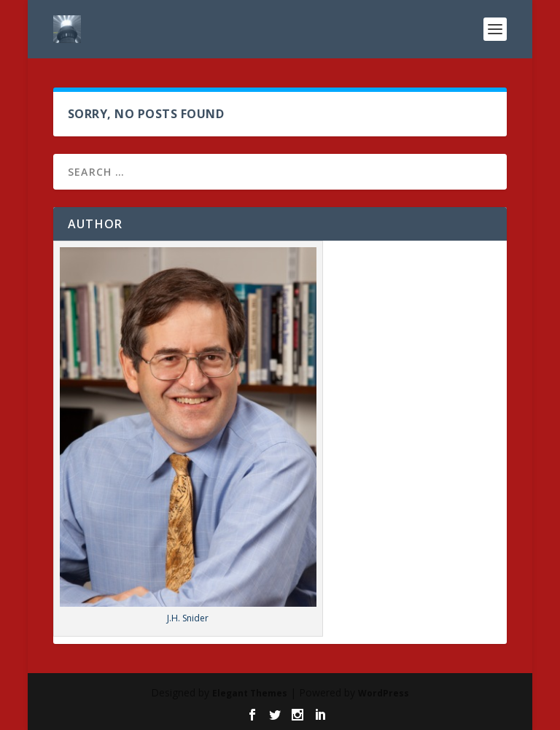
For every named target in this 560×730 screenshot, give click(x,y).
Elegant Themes (250, 693)
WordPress (384, 693)
